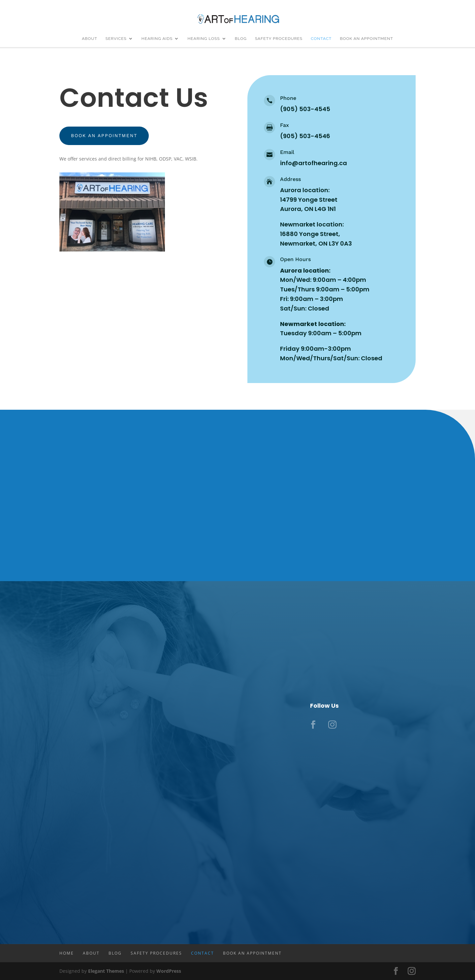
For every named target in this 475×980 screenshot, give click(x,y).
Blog (241, 39)
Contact (321, 39)
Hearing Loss (204, 39)
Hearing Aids (157, 39)
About (90, 39)
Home (67, 953)
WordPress (169, 971)
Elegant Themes (106, 971)
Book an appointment (106, 136)
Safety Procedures (279, 39)
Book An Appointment (366, 39)
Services (116, 39)
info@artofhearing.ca (314, 163)
